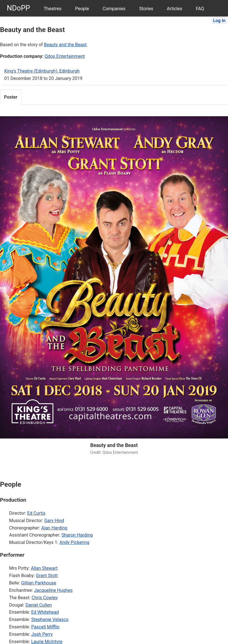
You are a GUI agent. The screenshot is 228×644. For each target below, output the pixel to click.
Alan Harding (54, 528)
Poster (11, 97)
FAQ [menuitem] (200, 9)
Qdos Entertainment (65, 56)
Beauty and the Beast (65, 45)
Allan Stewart (44, 568)
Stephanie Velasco (50, 619)
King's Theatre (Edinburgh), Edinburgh (42, 71)
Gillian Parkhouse (39, 583)
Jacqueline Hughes (53, 590)
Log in (219, 21)
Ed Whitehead (45, 612)
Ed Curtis (36, 513)
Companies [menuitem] (114, 9)
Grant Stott (47, 576)
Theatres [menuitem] (53, 9)
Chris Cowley (45, 598)
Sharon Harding (77, 535)
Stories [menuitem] (146, 9)
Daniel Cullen (39, 605)
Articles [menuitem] (174, 9)
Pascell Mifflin (45, 627)
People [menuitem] (82, 9)
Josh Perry (42, 634)
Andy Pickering (74, 542)
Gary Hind (54, 521)
